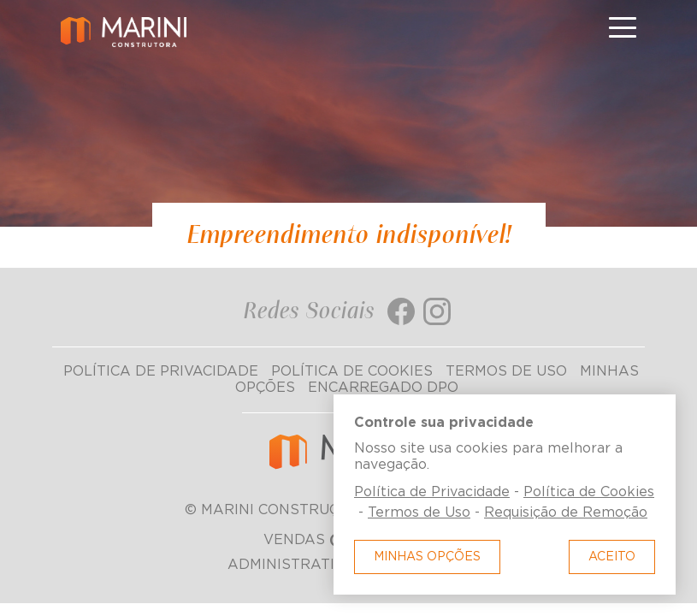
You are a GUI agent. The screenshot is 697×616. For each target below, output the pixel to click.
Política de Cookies (352, 371)
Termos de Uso (506, 371)
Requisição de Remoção (566, 512)
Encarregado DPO (383, 388)
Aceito (612, 557)
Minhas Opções (427, 557)
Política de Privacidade (161, 371)
